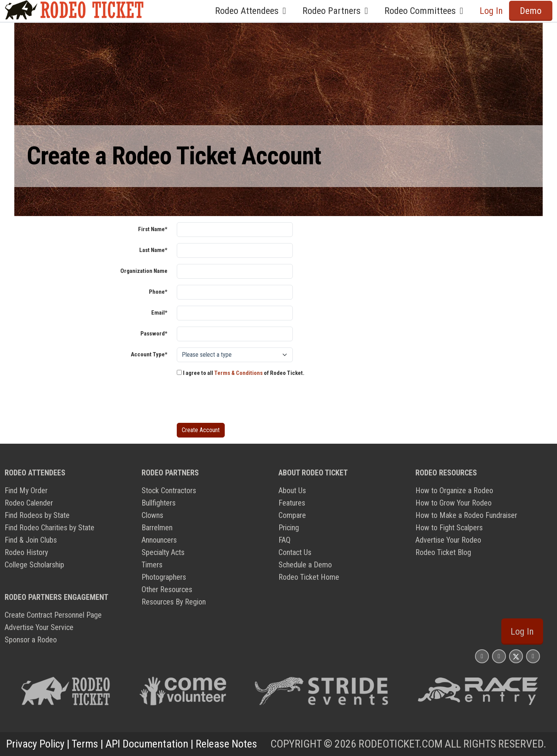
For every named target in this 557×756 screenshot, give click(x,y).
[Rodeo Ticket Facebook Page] (499, 656)
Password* (154, 334)
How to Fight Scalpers (449, 528)
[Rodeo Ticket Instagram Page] (482, 656)
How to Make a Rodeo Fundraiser (466, 515)
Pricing (289, 528)
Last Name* (153, 250)
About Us (292, 490)
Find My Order (26, 490)
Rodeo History (26, 552)
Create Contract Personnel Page (53, 615)
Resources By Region (174, 602)
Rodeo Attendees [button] (253, 11)
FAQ (284, 540)
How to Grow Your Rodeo (454, 503)
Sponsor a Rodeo (31, 640)
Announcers (159, 540)
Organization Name (144, 271)
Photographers (164, 577)
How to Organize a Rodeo (454, 490)
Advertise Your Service (39, 627)
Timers (152, 565)
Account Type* (149, 354)
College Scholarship (34, 565)
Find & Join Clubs (31, 540)
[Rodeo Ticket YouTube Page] (533, 656)
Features (292, 503)
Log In (491, 11)
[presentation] (236, 402)
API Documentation (147, 744)
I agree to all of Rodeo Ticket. (241, 373)
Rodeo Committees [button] (426, 11)
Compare (292, 515)
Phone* (158, 292)
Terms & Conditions (238, 373)
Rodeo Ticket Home (309, 577)
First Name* (153, 229)
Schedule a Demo (305, 565)
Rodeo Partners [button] (337, 11)
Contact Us (295, 552)
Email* (159, 313)
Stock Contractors (169, 490)
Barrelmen (157, 528)
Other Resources (167, 589)
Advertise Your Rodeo (448, 540)
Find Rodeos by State (37, 515)
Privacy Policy (35, 744)
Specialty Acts (163, 552)
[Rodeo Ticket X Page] (516, 656)
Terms (85, 744)
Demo (531, 11)
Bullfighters (159, 503)
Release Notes (226, 744)
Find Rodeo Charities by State (50, 528)
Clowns (152, 515)
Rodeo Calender (29, 503)
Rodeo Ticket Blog (443, 552)
